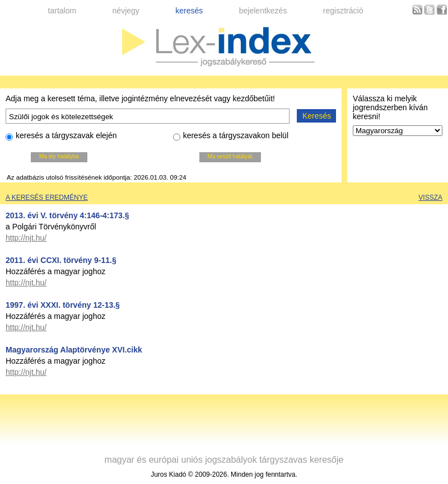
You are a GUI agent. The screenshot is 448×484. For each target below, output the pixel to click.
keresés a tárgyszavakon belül (231, 137)
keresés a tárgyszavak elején (61, 137)
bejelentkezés (263, 11)
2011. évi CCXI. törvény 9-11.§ (61, 260)
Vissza (430, 198)
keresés (189, 11)
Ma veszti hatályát (230, 156)
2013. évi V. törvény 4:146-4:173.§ (67, 215)
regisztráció (343, 11)
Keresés (317, 116)
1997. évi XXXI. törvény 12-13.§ (63, 305)
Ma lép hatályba (59, 156)
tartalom (62, 11)
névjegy (126, 11)
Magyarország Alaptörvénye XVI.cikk (74, 350)
